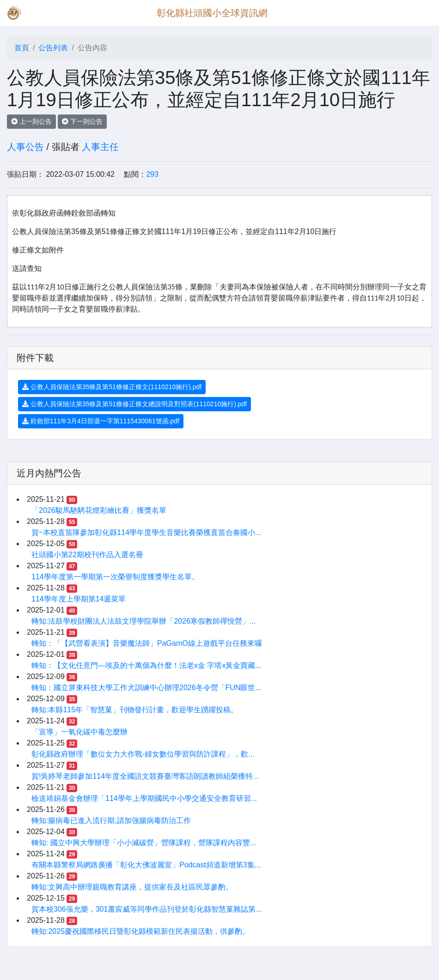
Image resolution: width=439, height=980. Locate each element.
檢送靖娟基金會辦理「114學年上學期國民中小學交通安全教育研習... (144, 798)
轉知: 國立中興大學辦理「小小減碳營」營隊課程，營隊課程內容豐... (144, 843)
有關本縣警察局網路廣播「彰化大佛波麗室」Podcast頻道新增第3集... (146, 865)
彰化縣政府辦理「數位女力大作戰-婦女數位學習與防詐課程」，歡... (143, 754)
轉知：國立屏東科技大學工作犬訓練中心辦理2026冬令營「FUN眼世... (146, 688)
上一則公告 (31, 121)
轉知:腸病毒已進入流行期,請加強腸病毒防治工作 (111, 821)
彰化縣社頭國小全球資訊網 (212, 13)
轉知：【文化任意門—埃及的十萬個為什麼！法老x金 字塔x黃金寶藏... (146, 665)
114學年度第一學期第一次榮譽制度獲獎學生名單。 (115, 577)
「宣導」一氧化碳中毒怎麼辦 (79, 732)
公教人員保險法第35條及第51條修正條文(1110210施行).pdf (112, 387)
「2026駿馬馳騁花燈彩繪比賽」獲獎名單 (99, 510)
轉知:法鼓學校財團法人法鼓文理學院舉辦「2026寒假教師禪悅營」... (143, 621)
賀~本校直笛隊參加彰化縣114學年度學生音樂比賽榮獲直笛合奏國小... (146, 532)
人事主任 (100, 147)
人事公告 (25, 147)
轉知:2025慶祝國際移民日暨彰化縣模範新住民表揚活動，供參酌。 (140, 931)
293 (152, 174)
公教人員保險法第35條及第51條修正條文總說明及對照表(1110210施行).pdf (134, 404)
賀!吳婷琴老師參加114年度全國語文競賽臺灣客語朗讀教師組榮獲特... (145, 776)
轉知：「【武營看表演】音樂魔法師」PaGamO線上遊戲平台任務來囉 (147, 643)
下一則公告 (82, 121)
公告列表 (53, 48)
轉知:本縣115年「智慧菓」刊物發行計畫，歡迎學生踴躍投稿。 (135, 710)
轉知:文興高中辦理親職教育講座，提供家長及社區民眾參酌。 (132, 887)
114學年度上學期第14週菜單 (79, 599)
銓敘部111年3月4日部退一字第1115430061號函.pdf (101, 421)
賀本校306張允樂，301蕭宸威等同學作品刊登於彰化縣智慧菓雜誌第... (147, 909)
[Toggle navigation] (419, 13)
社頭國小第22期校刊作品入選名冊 (87, 555)
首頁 (22, 48)
